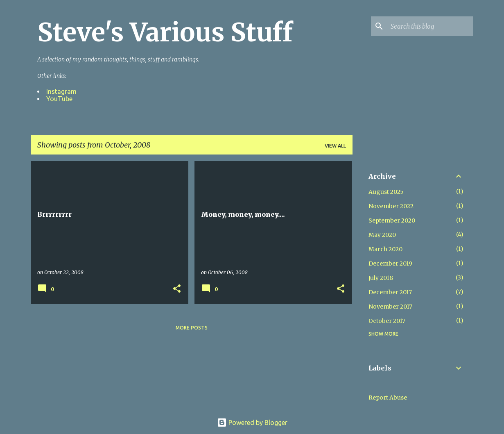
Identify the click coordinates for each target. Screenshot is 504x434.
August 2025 (386, 192)
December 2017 (390, 292)
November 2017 (390, 307)
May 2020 (382, 235)
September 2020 (392, 220)
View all (335, 146)
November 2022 (391, 206)
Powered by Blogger (252, 423)
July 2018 (381, 278)
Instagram (61, 91)
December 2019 (390, 264)
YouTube (59, 99)
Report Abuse (388, 398)
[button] (177, 289)
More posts (192, 328)
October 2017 (387, 321)
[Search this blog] (430, 26)
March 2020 (385, 249)
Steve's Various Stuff (165, 32)
